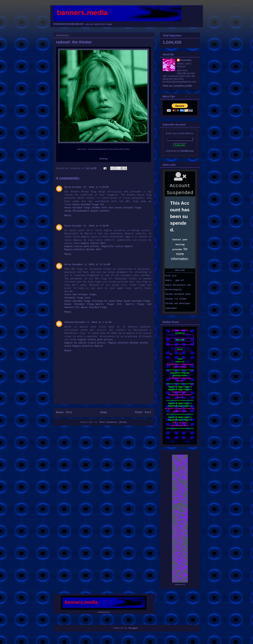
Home (104, 412)
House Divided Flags (79, 304)
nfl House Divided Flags (91, 307)
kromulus (186, 60)
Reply (68, 215)
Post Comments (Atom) (113, 422)
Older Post (143, 412)
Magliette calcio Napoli (117, 246)
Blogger (133, 628)
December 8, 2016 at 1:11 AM (93, 322)
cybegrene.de (104, 612)
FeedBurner (187, 151)
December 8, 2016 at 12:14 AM (91, 264)
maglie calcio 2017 (93, 243)
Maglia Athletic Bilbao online (128, 343)
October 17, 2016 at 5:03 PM (91, 187)
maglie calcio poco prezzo (82, 246)
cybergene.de (180, 584)
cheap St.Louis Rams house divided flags (123, 301)
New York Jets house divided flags (119, 208)
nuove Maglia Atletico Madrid (84, 346)
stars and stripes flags (80, 295)
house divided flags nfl (88, 205)
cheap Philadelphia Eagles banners (87, 211)
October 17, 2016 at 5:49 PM (91, 226)
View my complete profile (177, 86)
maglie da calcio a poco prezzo (85, 343)
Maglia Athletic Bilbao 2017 (83, 250)
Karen (68, 187)
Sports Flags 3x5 (108, 304)
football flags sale (77, 298)
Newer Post (64, 412)
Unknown (69, 322)
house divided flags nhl (80, 208)
